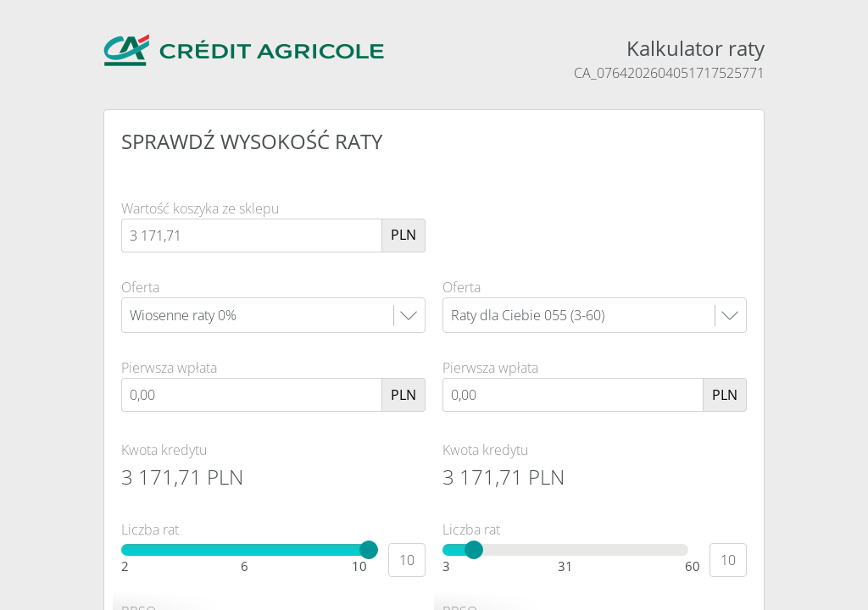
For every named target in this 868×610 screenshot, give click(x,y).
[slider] (369, 550)
